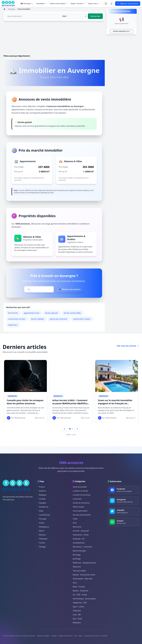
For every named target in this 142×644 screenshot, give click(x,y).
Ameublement (79, 543)
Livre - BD (77, 615)
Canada (42, 499)
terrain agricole (51, 313)
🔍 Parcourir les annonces (39, 289)
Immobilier (12, 396)
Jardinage (77, 559)
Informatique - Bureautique (84, 599)
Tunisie (41, 543)
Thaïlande (42, 539)
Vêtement (77, 567)
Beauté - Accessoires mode (84, 575)
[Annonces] (5, 9)
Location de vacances (82, 495)
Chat (75, 523)
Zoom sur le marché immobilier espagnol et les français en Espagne (115, 403)
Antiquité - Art (79, 539)
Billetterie (77, 623)
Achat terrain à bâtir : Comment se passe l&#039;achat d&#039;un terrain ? (71, 403)
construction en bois (17, 319)
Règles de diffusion (66, 636)
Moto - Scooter (79, 587)
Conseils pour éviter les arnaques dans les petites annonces (25, 402)
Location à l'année (80, 491)
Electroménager (79, 551)
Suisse (41, 523)
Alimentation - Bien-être (83, 579)
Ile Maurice (43, 507)
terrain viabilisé (37, 319)
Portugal (42, 519)
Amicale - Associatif (81, 531)
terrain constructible (72, 313)
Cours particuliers (80, 511)
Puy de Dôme (9, 59)
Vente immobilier (80, 487)
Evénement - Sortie (81, 535)
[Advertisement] (54, 39)
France (41, 487)
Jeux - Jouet (77, 619)
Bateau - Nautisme (80, 591)
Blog (80, 636)
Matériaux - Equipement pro (84, 563)
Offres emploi (78, 507)
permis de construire (58, 319)
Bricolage (77, 555)
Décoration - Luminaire (82, 547)
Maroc (41, 531)
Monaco (42, 535)
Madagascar (43, 527)
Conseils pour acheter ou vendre (96, 636)
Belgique (42, 495)
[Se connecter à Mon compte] (106, 4)
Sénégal (42, 547)
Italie (40, 511)
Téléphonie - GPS (80, 603)
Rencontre (77, 527)
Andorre (42, 491)
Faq (76, 636)
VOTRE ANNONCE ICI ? (122, 31)
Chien (75, 519)
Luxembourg (44, 515)
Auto (75, 583)
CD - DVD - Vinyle (80, 595)
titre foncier (13, 313)
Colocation (77, 499)
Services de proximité (82, 515)
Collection (77, 611)
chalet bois (13, 325)
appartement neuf (31, 313)
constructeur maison (82, 319)
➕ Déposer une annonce (70, 289)
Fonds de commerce (81, 503)
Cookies (54, 636)
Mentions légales (43, 636)
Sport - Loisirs (78, 607)
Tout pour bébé (79, 571)
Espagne (42, 503)
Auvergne (27, 3)
